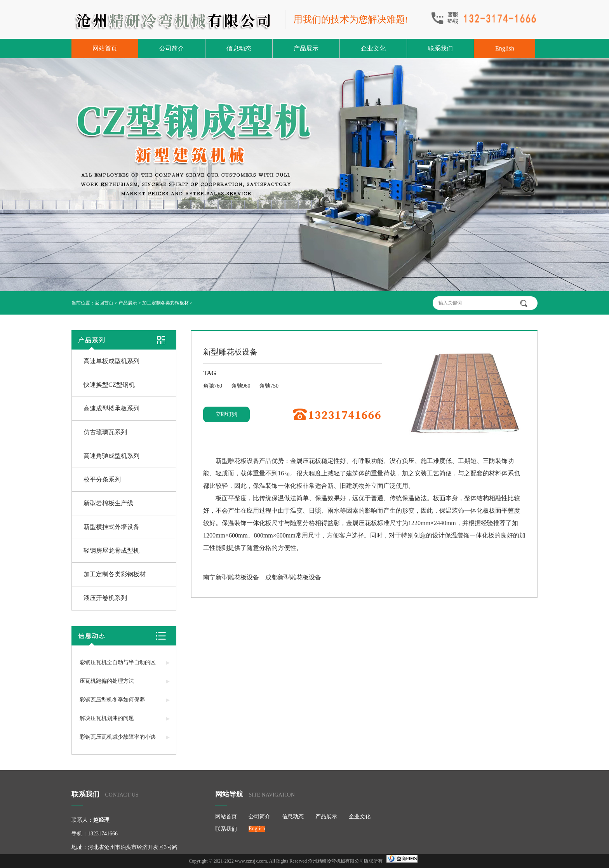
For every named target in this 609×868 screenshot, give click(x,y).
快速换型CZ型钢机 (109, 385)
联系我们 (440, 48)
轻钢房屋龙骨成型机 (111, 551)
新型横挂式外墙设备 (111, 527)
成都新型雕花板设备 (293, 577)
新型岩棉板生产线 (108, 503)
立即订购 (226, 414)
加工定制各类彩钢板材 (165, 303)
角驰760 (213, 386)
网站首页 (105, 48)
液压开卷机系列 (105, 598)
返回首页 (104, 303)
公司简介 (172, 48)
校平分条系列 (102, 479)
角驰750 (269, 386)
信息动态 (239, 48)
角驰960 (242, 386)
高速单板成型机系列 (111, 361)
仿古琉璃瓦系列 (105, 432)
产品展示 (306, 48)
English (505, 48)
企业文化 (373, 48)
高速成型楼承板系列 (111, 408)
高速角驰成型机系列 (111, 456)
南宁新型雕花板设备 (231, 577)
